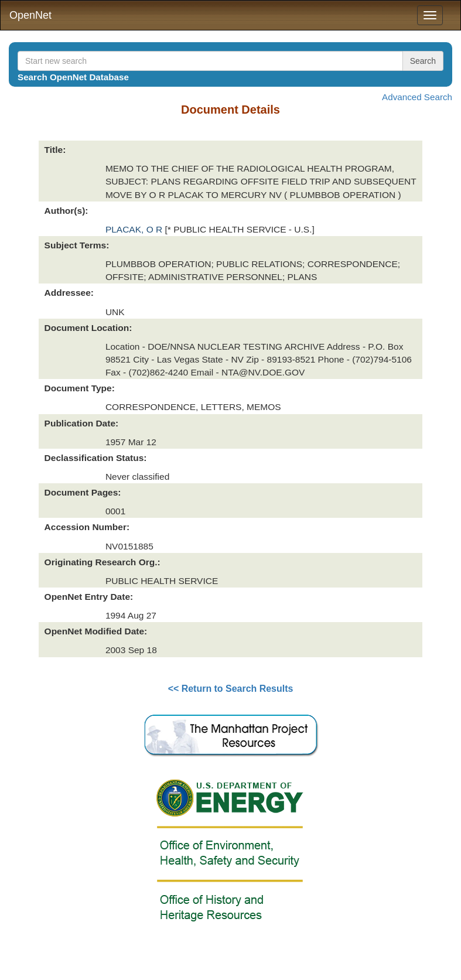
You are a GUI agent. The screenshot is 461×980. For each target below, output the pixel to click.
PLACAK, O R (135, 229)
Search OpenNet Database (73, 77)
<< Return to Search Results (231, 689)
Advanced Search (417, 97)
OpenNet (30, 15)
